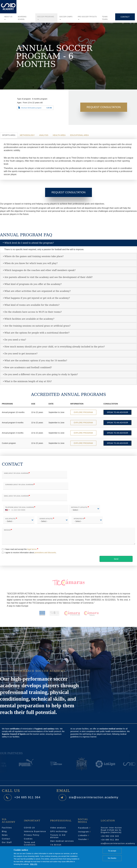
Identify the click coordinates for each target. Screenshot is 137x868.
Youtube (84, 839)
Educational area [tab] (79, 135)
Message (7, 530)
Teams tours (105, 18)
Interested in (79, 519)
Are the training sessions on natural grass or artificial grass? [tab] (36, 326)
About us (8, 18)
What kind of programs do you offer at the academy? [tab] (32, 284)
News (5, 835)
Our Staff (7, 842)
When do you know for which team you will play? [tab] (30, 263)
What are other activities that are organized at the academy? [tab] (36, 291)
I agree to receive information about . (29, 553)
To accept (112, 851)
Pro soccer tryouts (87, 18)
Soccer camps (66, 18)
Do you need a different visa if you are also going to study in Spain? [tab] (40, 374)
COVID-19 (29, 828)
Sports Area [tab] (9, 135)
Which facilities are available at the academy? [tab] (28, 319)
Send (116, 559)
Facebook (84, 828)
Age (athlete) (11, 519)
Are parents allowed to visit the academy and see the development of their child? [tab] (47, 277)
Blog (4, 831)
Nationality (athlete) (79, 507)
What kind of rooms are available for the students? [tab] (31, 305)
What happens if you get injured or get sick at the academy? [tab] (36, 298)
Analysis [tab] (44, 135)
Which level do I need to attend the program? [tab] (28, 243)
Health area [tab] (59, 135)
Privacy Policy (32, 835)
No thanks (112, 858)
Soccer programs (46, 18)
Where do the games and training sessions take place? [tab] (33, 256)
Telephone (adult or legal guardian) (20, 507)
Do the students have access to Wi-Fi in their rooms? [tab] (32, 312)
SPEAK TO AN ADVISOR (117, 412)
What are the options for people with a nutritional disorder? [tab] (36, 333)
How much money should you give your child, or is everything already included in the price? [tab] (54, 347)
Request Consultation (104, 107)
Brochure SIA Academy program (31, 108)
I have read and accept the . (19, 549)
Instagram (85, 832)
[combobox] (7, 509)
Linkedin (84, 835)
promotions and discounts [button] (45, 553)
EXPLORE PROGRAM (83, 412)
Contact (125, 17)
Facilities (7, 828)
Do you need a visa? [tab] (14, 340)
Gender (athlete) (46, 519)
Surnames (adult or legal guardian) (19, 485)
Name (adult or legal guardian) (16, 473)
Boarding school (22, 18)
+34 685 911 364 (27, 797)
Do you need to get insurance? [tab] (20, 354)
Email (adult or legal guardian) (16, 496)
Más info (34, 864)
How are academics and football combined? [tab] (27, 367)
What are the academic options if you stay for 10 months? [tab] (35, 361)
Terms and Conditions (30, 844)
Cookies (28, 839)
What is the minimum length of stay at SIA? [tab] (27, 381)
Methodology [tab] (27, 135)
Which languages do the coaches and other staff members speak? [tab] (39, 270)
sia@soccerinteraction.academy (94, 797)
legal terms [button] (32, 549)
